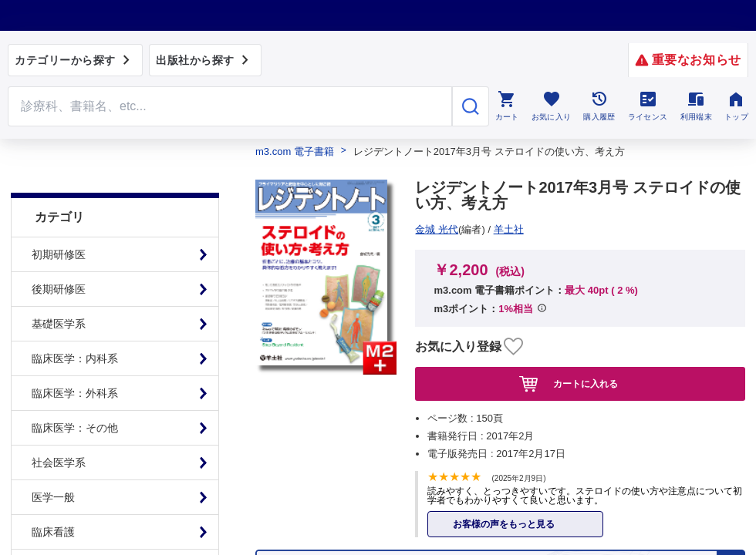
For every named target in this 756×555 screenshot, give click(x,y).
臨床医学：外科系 (75, 355)
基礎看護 (53, 528)
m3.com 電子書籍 (295, 151)
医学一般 (53, 459)
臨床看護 (53, 493)
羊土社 (436, 229)
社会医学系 (59, 424)
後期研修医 (59, 251)
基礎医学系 (59, 285)
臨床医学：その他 (75, 389)
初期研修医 (59, 216)
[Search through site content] (230, 106)
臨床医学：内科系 (75, 320)
